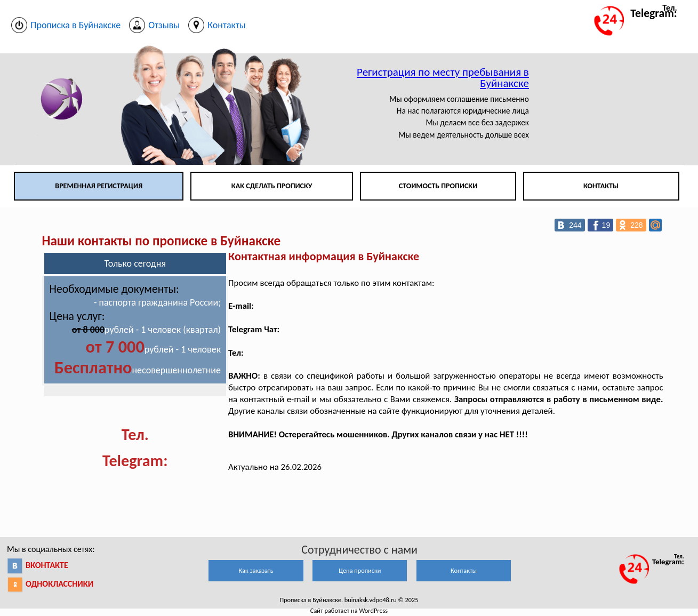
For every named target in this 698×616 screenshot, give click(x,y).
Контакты (601, 186)
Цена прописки (360, 570)
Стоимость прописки (438, 186)
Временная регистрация (99, 186)
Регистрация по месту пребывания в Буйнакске (443, 78)
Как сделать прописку (272, 186)
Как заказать (256, 570)
